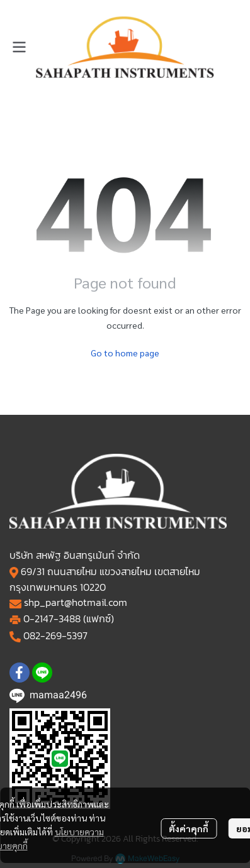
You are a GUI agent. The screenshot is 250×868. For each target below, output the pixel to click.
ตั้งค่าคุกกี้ (189, 828)
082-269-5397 (55, 635)
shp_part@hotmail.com (76, 602)
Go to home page (125, 353)
